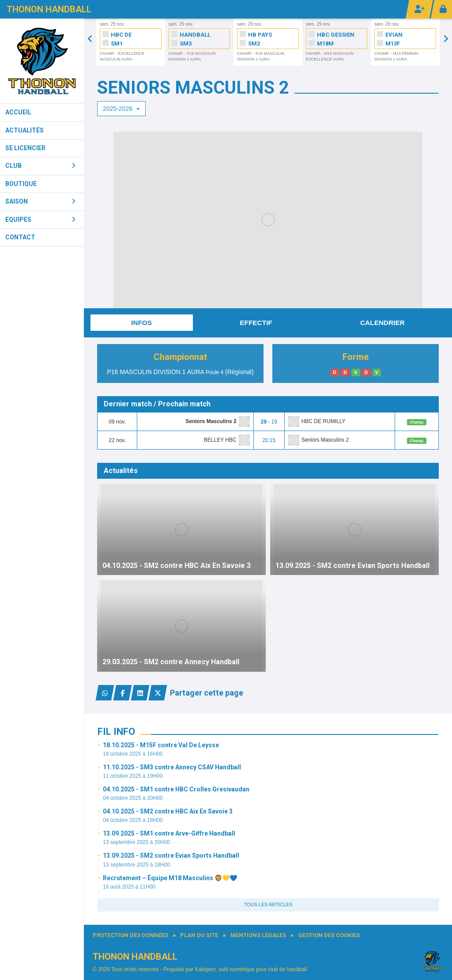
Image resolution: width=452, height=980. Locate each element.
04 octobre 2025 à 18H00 (133, 820)
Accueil (18, 112)
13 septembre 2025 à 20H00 (136, 842)
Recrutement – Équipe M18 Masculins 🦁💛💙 (170, 878)
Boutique (21, 184)
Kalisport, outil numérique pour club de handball (251, 969)
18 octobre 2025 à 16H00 (133, 754)
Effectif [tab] (256, 323)
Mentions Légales (258, 935)
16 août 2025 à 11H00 (129, 887)
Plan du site (199, 935)
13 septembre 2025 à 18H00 (136, 865)
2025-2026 (121, 109)
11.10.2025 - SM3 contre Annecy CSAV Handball (172, 767)
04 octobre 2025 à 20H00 (133, 798)
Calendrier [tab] (382, 323)
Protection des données (130, 935)
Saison (40, 201)
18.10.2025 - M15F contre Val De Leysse (161, 745)
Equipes (40, 219)
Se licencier (25, 148)
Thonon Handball (49, 9)
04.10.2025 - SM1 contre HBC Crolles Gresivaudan (176, 789)
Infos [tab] (141, 323)
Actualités (24, 130)
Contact (20, 237)
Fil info (116, 732)
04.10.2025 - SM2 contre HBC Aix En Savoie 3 (168, 811)
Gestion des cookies (329, 935)
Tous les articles (268, 904)
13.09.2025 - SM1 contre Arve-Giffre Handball (169, 833)
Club (40, 166)
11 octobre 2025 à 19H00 (133, 776)
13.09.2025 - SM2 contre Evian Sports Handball (171, 855)
